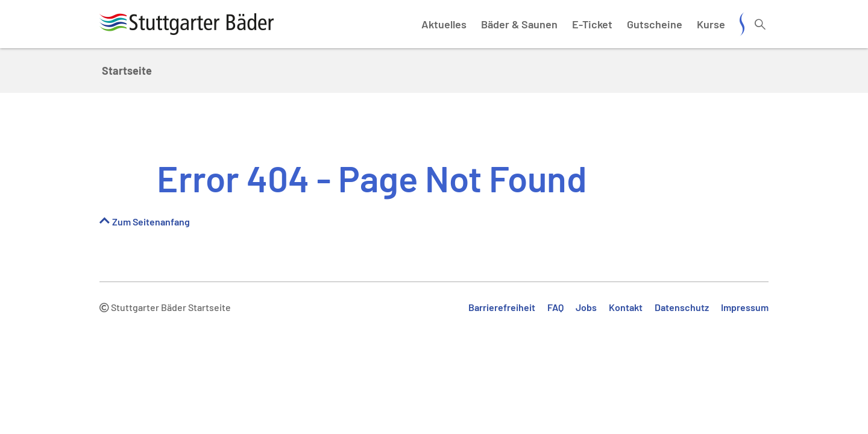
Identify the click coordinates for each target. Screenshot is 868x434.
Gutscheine (655, 24)
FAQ (555, 307)
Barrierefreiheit (502, 307)
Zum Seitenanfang (151, 222)
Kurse (711, 24)
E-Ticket (592, 24)
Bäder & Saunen (519, 24)
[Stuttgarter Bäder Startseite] (187, 24)
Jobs (586, 307)
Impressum (745, 307)
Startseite (127, 71)
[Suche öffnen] (760, 24)
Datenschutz (682, 307)
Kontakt (626, 307)
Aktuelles (444, 24)
